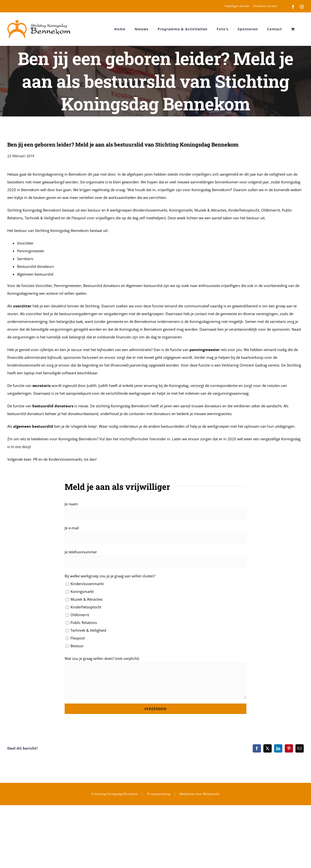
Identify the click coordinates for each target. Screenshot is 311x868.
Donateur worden (265, 6)
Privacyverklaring (159, 794)
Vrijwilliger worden (237, 6)
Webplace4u (211, 794)
